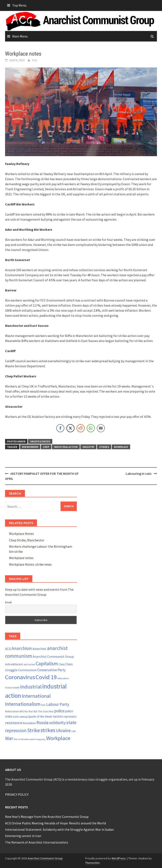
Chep (46, 447)
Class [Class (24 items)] (62, 664)
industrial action (66, 447)
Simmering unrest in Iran (23, 836)
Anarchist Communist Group (45, 858)
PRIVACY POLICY (17, 794)
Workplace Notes (22, 534)
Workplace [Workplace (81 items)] (58, 738)
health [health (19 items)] (16, 688)
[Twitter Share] (70, 428)
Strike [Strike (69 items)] (34, 730)
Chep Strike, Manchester (27, 540)
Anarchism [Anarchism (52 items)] (22, 648)
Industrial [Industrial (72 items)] (31, 687)
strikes (104, 447)
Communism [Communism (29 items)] (27, 670)
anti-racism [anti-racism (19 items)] (29, 664)
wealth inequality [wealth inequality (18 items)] (37, 739)
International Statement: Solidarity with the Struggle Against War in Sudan (59, 829)
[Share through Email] (101, 428)
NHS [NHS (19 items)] (22, 711)
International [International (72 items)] (36, 696)
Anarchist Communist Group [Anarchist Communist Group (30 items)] (53, 657)
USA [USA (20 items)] (73, 731)
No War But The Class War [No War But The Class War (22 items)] (39, 711)
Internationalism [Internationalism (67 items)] (23, 704)
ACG (34, 60)
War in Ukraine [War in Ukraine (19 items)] (21, 739)
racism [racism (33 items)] (58, 716)
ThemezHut (92, 863)
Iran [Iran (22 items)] (43, 705)
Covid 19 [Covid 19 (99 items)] (46, 677)
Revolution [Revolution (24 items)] (29, 723)
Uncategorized (40, 441)
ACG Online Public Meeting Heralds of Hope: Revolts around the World (55, 823)
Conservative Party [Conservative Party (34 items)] (51, 670)
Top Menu (19, 5)
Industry (88, 447)
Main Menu (20, 36)
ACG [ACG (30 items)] (8, 649)
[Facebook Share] (60, 428)
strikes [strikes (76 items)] (48, 730)
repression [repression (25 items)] (70, 716)
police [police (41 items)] (59, 711)
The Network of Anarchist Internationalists (37, 842)
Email (8, 602)
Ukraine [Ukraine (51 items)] (63, 730)
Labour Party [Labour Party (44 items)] (58, 704)
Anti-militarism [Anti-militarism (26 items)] (14, 664)
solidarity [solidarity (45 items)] (57, 722)
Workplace (121, 447)
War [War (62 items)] (9, 738)
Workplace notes (21, 558)
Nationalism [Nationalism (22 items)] (12, 711)
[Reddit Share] (81, 428)
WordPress (119, 858)
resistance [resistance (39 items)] (14, 723)
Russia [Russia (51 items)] (43, 722)
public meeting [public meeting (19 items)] (20, 717)
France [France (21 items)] (9, 688)
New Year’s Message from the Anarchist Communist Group (47, 817)
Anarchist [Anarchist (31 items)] (39, 649)
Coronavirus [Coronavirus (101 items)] (20, 677)
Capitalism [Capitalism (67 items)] (47, 663)
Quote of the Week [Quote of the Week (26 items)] (40, 716)
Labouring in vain (139, 474)
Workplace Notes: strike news (30, 564)
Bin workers (30, 447)
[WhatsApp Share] (91, 428)
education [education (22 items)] (63, 678)
